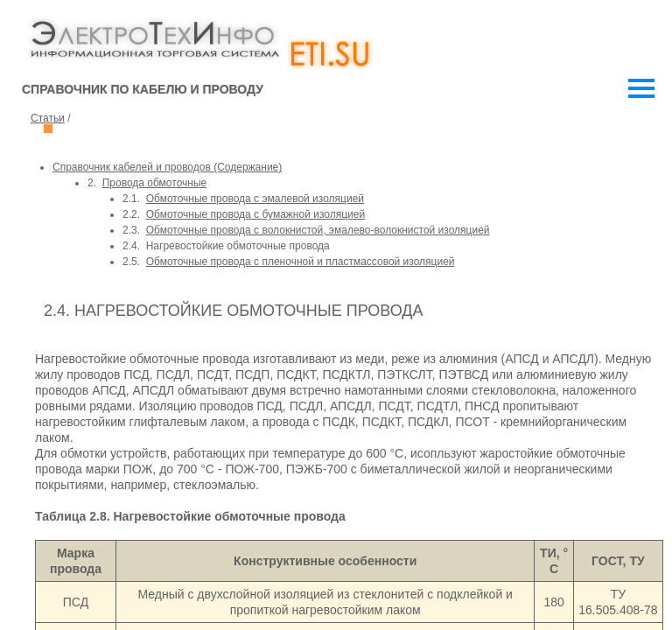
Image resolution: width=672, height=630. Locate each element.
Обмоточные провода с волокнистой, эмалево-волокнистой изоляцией (318, 230)
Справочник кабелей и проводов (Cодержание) (167, 167)
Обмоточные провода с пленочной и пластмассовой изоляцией (301, 262)
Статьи (48, 118)
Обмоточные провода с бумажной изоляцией (255, 214)
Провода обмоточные (155, 183)
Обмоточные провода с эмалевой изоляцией (255, 199)
